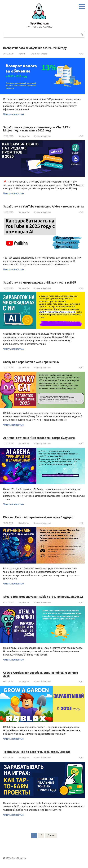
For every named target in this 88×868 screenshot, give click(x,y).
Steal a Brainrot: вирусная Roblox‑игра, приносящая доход (43, 597)
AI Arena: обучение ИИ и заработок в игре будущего (39, 438)
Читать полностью (13, 114)
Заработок (24, 136)
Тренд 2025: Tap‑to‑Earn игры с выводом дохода (37, 752)
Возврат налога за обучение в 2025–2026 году (35, 48)
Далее (51, 835)
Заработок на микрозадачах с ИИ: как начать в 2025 (40, 282)
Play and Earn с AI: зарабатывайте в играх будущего (39, 517)
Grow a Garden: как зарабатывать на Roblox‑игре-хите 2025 (41, 674)
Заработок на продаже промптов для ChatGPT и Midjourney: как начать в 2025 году (37, 129)
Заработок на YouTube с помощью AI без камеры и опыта (43, 206)
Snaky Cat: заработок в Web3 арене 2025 (31, 362)
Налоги (22, 54)
